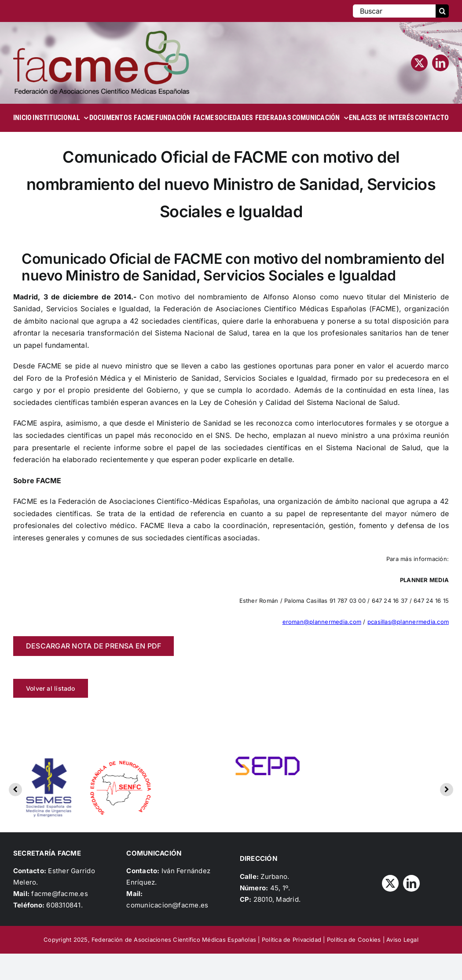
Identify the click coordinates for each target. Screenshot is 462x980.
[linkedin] (440, 63)
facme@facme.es (59, 894)
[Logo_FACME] (101, 34)
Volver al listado (51, 688)
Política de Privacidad (291, 940)
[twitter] (419, 63)
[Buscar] (394, 11)
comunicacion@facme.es (167, 905)
